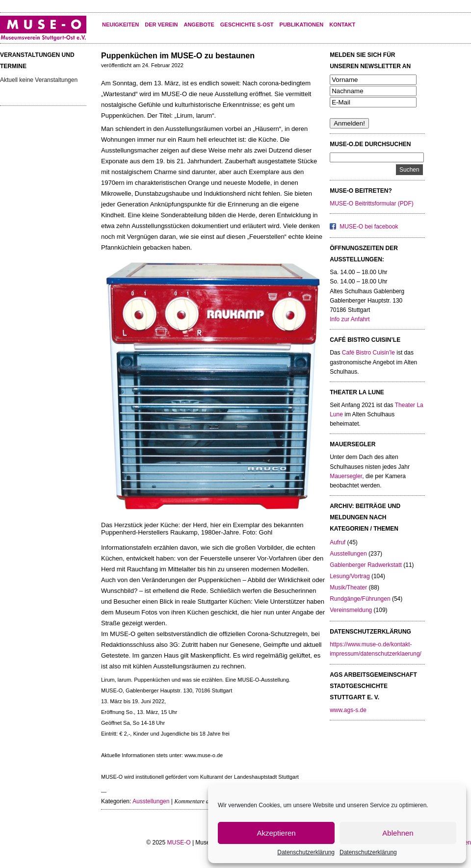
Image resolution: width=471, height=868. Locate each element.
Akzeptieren (276, 833)
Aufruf (338, 542)
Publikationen (302, 25)
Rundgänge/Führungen (360, 599)
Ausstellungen (151, 801)
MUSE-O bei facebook (369, 227)
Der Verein (161, 25)
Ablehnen (398, 833)
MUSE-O (179, 842)
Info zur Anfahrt (350, 319)
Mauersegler (346, 476)
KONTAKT (342, 25)
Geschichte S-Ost (247, 25)
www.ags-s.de (348, 710)
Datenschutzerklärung (306, 852)
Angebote (199, 25)
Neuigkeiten (120, 25)
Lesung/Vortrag (350, 576)
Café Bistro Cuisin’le (368, 353)
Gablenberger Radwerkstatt (366, 565)
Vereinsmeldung (351, 610)
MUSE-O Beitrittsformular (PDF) (372, 204)
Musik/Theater (348, 587)
